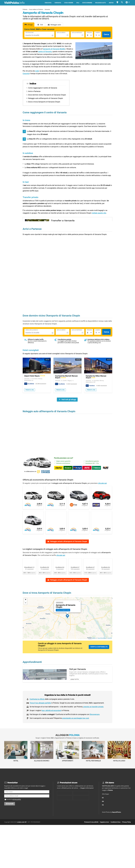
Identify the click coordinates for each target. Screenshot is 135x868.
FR (104, 815)
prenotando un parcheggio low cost (76, 730)
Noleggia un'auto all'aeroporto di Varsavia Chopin (69, 543)
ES (104, 807)
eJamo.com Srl (22, 833)
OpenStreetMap (102, 644)
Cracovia (48, 3)
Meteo (111, 3)
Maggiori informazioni (87, 799)
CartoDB (110, 644)
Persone (89, 33)
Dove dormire (87, 3)
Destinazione (29, 33)
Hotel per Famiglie (93, 763)
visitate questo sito (99, 213)
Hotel (16, 763)
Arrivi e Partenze (34, 91)
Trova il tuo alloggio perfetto (40, 715)
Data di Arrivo (61, 33)
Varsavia (58, 3)
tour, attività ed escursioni (51, 722)
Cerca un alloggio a (32, 330)
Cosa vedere (69, 3)
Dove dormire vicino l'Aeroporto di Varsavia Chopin (47, 95)
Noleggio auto (101, 3)
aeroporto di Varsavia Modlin (54, 49)
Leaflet (94, 644)
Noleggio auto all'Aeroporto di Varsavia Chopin (46, 98)
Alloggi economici (42, 763)
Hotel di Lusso (119, 763)
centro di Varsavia (45, 52)
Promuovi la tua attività (91, 833)
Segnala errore (104, 833)
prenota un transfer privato (93, 718)
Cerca (106, 34)
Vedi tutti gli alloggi (69, 400)
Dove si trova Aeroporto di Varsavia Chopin (44, 102)
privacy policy (17, 810)
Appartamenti (67, 763)
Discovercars (95, 726)
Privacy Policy (127, 833)
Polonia (110, 801)
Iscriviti (11, 815)
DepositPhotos (117, 823)
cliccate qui (102, 483)
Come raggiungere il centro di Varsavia (43, 88)
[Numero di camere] (98, 35)
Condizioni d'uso (115, 833)
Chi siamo (110, 794)
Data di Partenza (77, 33)
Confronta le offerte (37, 711)
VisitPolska (14, 3)
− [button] (26, 609)
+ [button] (26, 606)
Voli (78, 3)
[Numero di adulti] (89, 35)
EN (104, 811)
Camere (98, 33)
